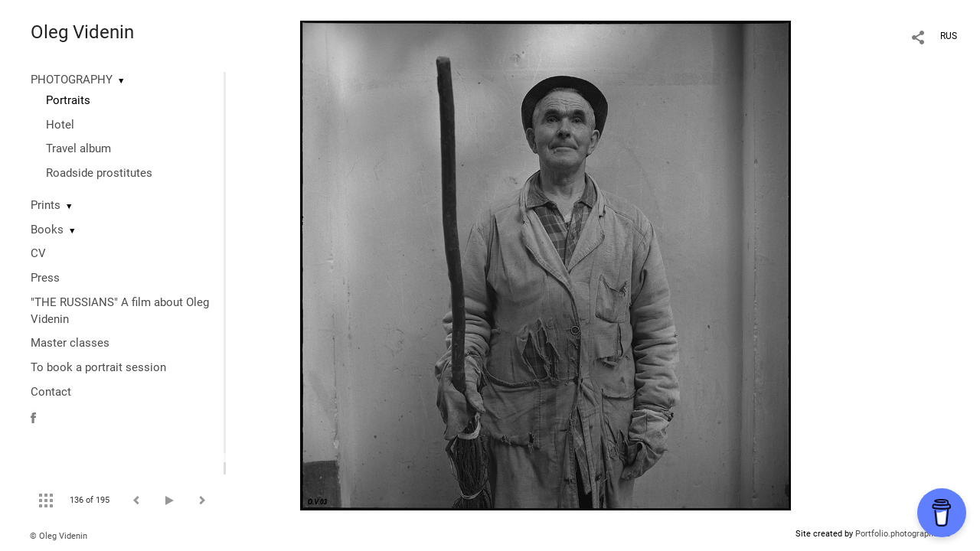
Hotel (60, 125)
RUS (949, 36)
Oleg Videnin (82, 32)
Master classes (70, 343)
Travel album (78, 148)
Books (47, 230)
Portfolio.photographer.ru (903, 534)
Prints (46, 205)
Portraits (68, 100)
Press (45, 278)
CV (38, 253)
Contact (51, 392)
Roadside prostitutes (99, 173)
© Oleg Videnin (59, 536)
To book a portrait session (98, 367)
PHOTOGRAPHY (72, 80)
